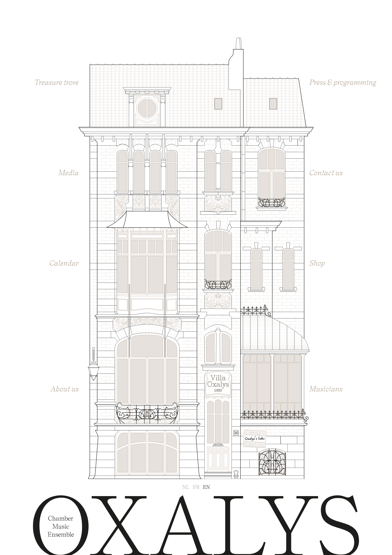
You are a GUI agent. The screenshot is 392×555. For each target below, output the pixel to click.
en (206, 487)
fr (196, 487)
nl (186, 487)
